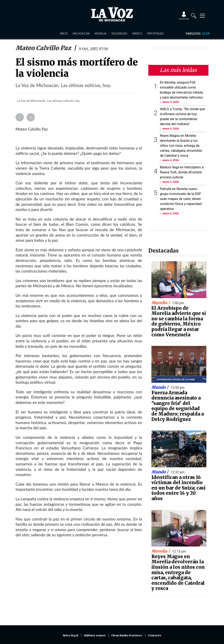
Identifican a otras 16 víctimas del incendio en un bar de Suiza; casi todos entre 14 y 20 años (178, 488)
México (137, 33)
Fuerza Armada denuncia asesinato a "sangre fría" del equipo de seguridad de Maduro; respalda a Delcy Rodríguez (178, 406)
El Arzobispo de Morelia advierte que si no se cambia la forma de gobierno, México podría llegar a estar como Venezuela (179, 321)
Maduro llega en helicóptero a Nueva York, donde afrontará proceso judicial (182, 172)
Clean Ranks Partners (127, 635)
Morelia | (161, 303)
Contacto (155, 635)
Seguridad (119, 33)
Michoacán (81, 33)
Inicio (64, 33)
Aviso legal (70, 635)
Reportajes (156, 33)
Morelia (100, 33)
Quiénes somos (95, 635)
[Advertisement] (79, 584)
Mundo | (160, 387)
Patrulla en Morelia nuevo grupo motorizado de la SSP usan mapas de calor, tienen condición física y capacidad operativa (181, 199)
